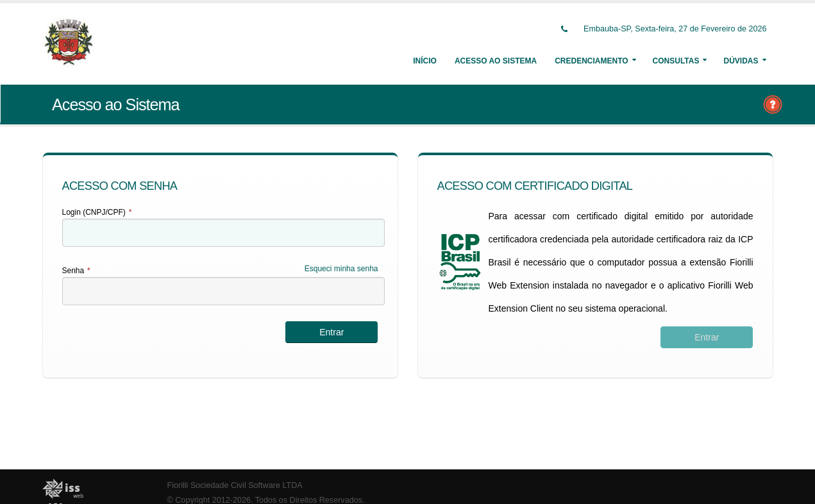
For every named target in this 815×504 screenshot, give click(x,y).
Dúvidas (741, 61)
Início (425, 61)
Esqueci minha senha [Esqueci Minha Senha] (341, 269)
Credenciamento (591, 61)
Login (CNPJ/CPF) (97, 212)
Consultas (676, 61)
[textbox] (223, 233)
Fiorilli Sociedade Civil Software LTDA (235, 485)
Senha (76, 271)
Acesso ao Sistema (496, 61)
